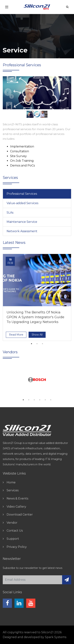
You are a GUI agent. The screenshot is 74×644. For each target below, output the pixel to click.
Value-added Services (22, 203)
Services (13, 490)
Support (13, 539)
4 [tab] (40, 400)
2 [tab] (37, 344)
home (11, 482)
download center (20, 515)
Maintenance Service (22, 222)
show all (37, 335)
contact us (15, 531)
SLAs (10, 213)
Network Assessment (22, 231)
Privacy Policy (17, 547)
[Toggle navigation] (7, 7)
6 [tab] (51, 400)
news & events (17, 498)
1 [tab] (32, 344)
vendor (12, 523)
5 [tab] (45, 400)
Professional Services (22, 194)
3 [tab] (42, 344)
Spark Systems (56, 637)
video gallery (16, 507)
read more (16, 335)
